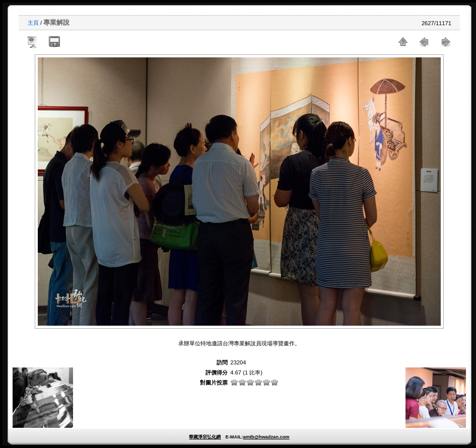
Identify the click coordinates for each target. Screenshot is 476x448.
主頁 (33, 23)
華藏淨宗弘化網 (205, 437)
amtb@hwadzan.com (266, 437)
